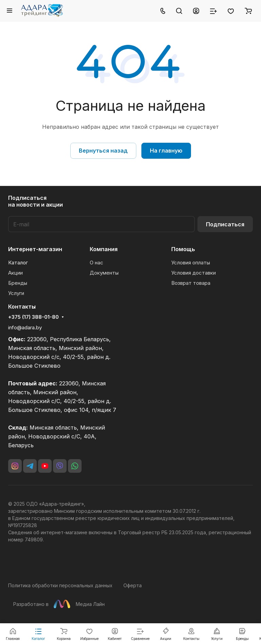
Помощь (183, 249)
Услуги (16, 293)
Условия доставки (194, 273)
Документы (104, 273)
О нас (97, 263)
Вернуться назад (103, 151)
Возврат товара (191, 283)
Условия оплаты (191, 263)
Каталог (18, 263)
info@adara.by (25, 327)
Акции (15, 273)
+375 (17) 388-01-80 (33, 317)
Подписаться (225, 224)
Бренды (18, 283)
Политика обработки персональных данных (60, 585)
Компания (104, 249)
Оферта (133, 585)
